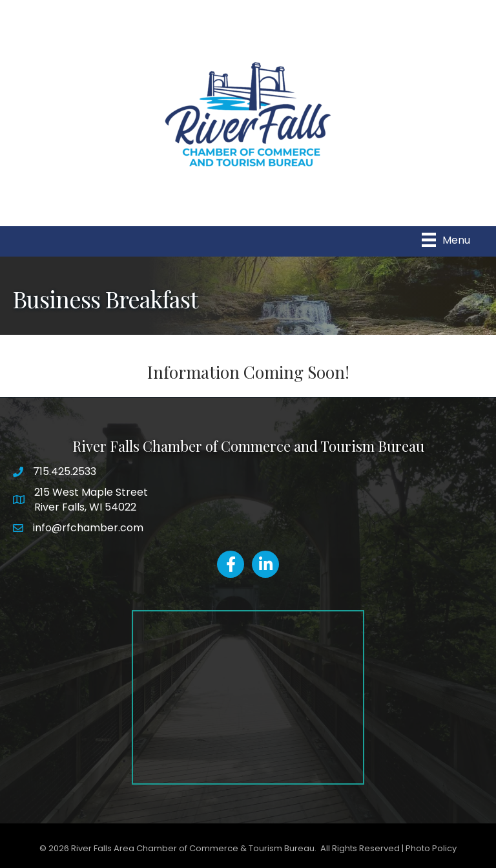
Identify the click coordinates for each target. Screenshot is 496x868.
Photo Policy (431, 848)
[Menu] (446, 240)
